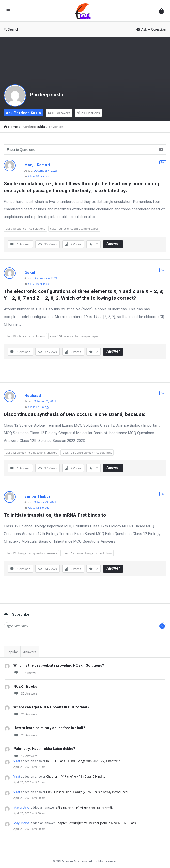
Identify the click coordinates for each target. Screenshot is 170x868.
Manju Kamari (37, 165)
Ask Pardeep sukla (24, 113)
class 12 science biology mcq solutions (87, 452)
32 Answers (25, 694)
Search (11, 29)
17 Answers (25, 756)
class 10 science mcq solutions (25, 229)
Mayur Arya (22, 807)
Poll (163, 162)
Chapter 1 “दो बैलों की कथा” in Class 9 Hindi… (75, 777)
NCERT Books (25, 686)
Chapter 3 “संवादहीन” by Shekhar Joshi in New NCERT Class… (97, 823)
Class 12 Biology (39, 407)
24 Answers (25, 735)
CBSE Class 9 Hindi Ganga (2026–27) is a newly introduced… (88, 792)
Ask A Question (151, 29)
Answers (30, 652)
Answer (113, 244)
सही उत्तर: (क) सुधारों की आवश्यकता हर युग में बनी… (85, 807)
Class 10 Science (39, 176)
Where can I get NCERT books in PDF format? (51, 707)
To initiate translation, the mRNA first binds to (55, 515)
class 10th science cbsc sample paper (74, 229)
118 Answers (26, 673)
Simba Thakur (37, 496)
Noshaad (33, 396)
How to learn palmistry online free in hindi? (49, 728)
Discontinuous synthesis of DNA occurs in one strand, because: (75, 414)
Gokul (30, 273)
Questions (88, 113)
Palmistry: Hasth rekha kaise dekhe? (44, 749)
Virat (17, 761)
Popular (12, 652)
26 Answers (25, 714)
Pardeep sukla (47, 95)
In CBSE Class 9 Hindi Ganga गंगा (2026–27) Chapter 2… (84, 761)
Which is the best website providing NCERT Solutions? (59, 665)
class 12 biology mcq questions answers (31, 452)
